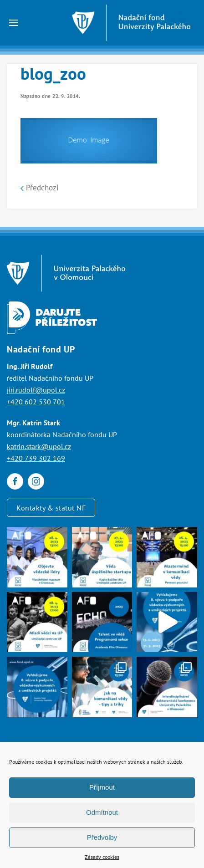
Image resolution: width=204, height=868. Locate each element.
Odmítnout (102, 812)
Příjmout (102, 787)
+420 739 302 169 (36, 458)
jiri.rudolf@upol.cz (36, 390)
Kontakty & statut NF (51, 508)
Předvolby (102, 837)
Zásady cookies (102, 857)
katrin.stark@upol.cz (39, 446)
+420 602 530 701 (36, 402)
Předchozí (40, 188)
